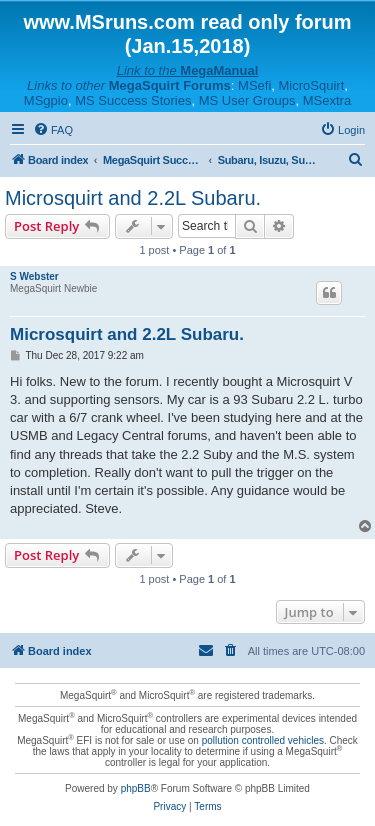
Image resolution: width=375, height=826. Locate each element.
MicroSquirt (312, 85)
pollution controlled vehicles (263, 740)
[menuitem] (53, 130)
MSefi (254, 85)
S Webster (34, 276)
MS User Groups (247, 100)
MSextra (327, 100)
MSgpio (46, 100)
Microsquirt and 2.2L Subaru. (133, 198)
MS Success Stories (133, 100)
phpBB (136, 788)
